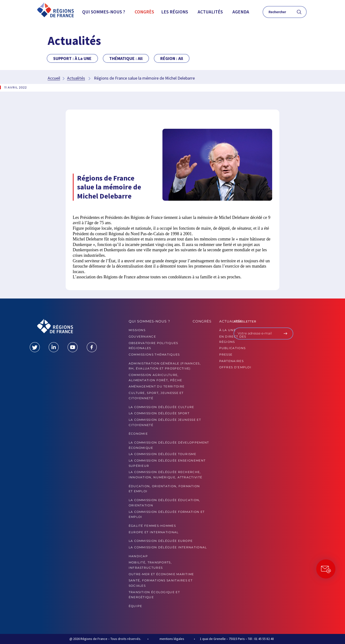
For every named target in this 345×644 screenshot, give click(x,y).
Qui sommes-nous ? (104, 12)
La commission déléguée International (168, 547)
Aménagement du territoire (157, 386)
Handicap (138, 556)
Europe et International (154, 532)
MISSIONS (137, 330)
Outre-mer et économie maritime (161, 574)
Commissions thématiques (154, 354)
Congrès (144, 12)
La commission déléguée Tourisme (162, 454)
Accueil (54, 78)
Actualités (210, 12)
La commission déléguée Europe (161, 541)
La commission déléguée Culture (161, 407)
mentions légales (172, 639)
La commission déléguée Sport (159, 413)
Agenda (241, 12)
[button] (105, 12)
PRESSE (226, 354)
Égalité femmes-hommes (152, 526)
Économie (138, 434)
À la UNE (227, 330)
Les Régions (175, 12)
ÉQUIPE (135, 606)
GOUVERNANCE (142, 337)
